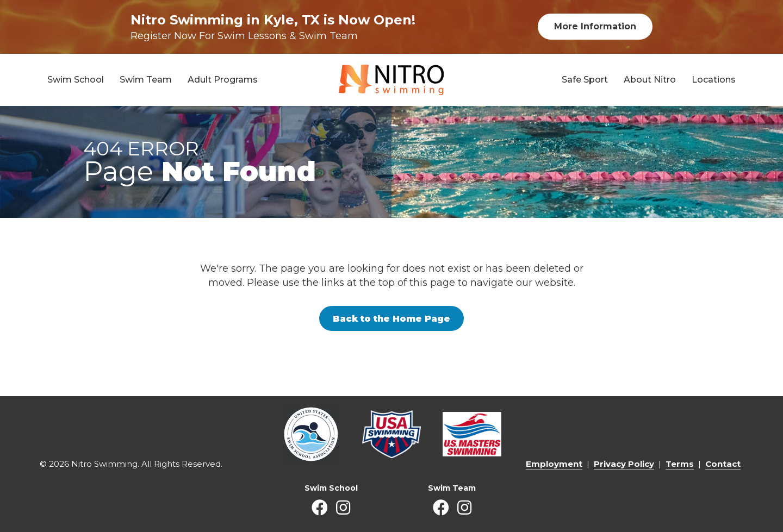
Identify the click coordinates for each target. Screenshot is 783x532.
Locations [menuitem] (714, 80)
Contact (723, 464)
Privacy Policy (624, 464)
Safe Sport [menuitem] (585, 80)
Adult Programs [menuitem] (223, 80)
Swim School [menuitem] (76, 80)
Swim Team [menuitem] (146, 80)
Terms (680, 464)
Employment (554, 464)
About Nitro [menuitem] (650, 80)
